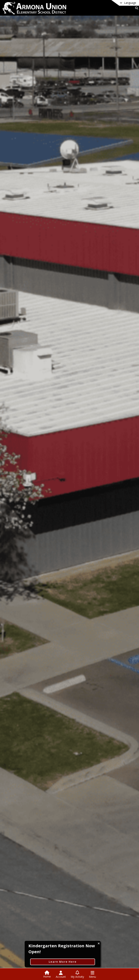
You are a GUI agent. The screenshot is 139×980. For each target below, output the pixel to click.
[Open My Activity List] (77, 974)
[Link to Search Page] (136, 8)
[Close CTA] (99, 943)
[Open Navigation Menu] (92, 974)
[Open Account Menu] (61, 974)
